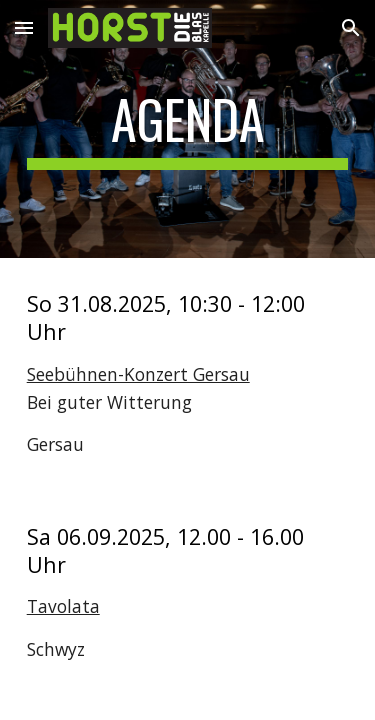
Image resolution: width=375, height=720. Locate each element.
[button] (24, 27)
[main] (188, 129)
